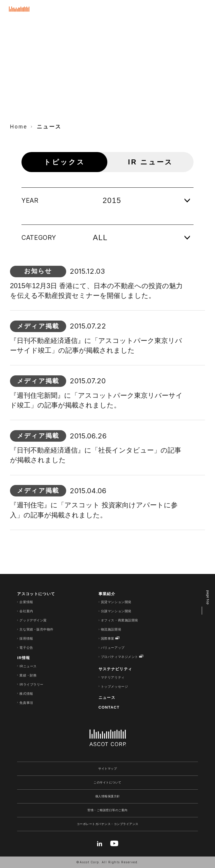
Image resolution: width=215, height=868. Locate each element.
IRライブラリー (31, 684)
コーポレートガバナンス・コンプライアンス (108, 824)
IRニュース (28, 666)
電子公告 (26, 648)
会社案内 (26, 611)
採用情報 (26, 638)
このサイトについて (107, 782)
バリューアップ (113, 648)
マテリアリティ (113, 677)
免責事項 (26, 703)
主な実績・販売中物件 (36, 629)
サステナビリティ (115, 669)
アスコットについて (36, 594)
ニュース (107, 698)
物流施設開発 (111, 629)
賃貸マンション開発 (116, 602)
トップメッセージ (114, 687)
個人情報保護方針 (108, 796)
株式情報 (26, 694)
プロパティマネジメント (120, 657)
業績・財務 (28, 675)
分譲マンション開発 (116, 611)
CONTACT (109, 707)
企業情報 (26, 602)
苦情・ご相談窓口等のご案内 (107, 810)
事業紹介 (107, 594)
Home (19, 127)
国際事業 (108, 638)
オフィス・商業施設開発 (120, 620)
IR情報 (24, 658)
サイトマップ (107, 769)
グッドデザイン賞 (33, 620)
